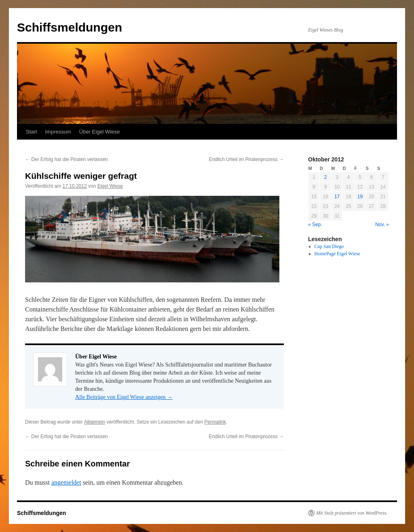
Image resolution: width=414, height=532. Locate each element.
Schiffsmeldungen (70, 27)
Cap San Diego (329, 246)
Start (31, 132)
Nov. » (382, 225)
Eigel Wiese (110, 186)
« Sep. (315, 225)
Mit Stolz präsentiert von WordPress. (352, 513)
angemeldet (66, 482)
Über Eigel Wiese (99, 132)
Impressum (58, 132)
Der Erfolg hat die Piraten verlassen (67, 159)
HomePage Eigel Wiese (337, 254)
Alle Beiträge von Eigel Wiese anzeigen (124, 397)
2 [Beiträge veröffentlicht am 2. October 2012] (326, 177)
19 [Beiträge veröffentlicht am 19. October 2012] (360, 197)
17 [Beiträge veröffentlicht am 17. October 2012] (337, 197)
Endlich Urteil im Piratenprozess (246, 159)
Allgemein (94, 422)
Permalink (215, 422)
